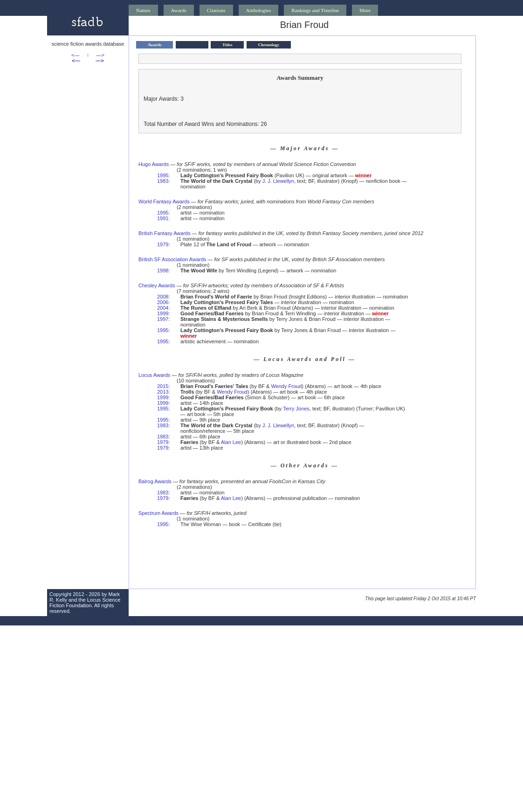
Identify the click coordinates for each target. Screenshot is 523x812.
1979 (163, 244)
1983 (163, 181)
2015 (163, 386)
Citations (216, 10)
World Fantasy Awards (164, 201)
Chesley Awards (157, 285)
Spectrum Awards (158, 513)
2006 (163, 302)
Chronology (269, 45)
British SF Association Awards (172, 259)
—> (100, 55)
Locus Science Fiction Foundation (85, 603)
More (365, 10)
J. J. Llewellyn (278, 181)
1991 (163, 218)
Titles (227, 45)
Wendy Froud (286, 386)
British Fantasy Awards (165, 233)
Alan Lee (231, 442)
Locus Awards (154, 375)
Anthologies (259, 10)
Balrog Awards (155, 481)
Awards (179, 10)
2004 (163, 308)
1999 (163, 313)
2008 (163, 297)
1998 (163, 271)
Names (143, 10)
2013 (163, 392)
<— (75, 55)
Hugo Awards (154, 164)
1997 (163, 319)
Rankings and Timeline (315, 10)
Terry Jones (296, 409)
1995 (163, 175)
